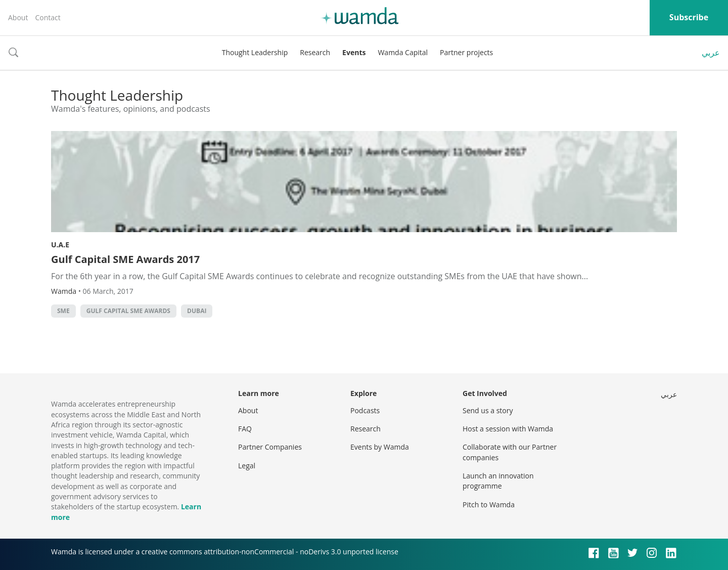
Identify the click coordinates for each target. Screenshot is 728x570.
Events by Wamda (380, 447)
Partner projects (466, 52)
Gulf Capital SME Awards (128, 311)
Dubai (197, 311)
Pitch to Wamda (489, 505)
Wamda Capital (403, 52)
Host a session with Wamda (508, 429)
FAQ (245, 429)
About (18, 17)
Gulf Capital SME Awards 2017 (125, 259)
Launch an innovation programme (498, 481)
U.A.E (60, 245)
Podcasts (365, 410)
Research (315, 52)
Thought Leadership (255, 52)
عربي (711, 53)
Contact (48, 17)
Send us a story (488, 410)
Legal (247, 466)
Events (354, 52)
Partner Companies (270, 447)
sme (63, 311)
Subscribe (689, 17)
